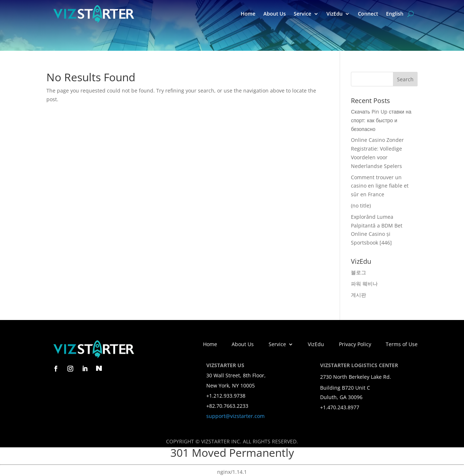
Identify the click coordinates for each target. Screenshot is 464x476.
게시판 (359, 295)
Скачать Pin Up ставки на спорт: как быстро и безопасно (381, 120)
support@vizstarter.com (235, 416)
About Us (274, 14)
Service (302, 14)
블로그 (359, 272)
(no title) (361, 206)
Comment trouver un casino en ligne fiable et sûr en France (380, 186)
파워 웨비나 (364, 284)
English (395, 14)
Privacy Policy (355, 345)
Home (248, 14)
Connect (368, 14)
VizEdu (335, 14)
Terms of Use (402, 345)
